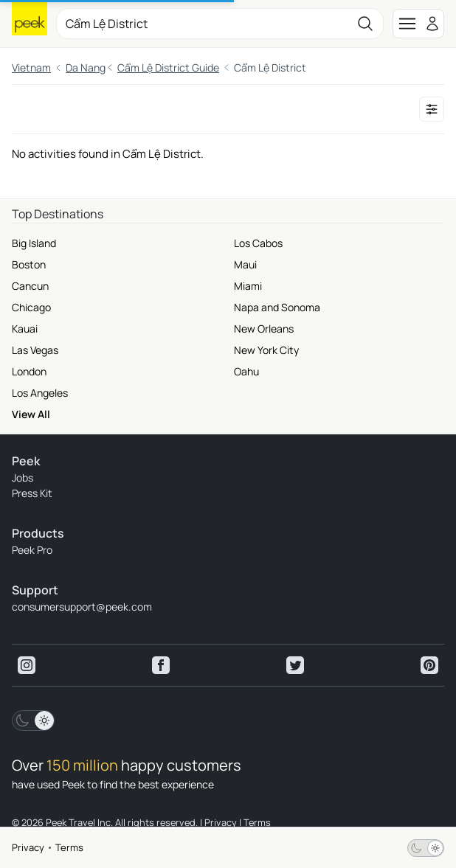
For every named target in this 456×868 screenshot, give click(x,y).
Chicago (31, 307)
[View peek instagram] (27, 665)
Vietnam (31, 67)
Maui (245, 264)
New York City (266, 350)
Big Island (34, 243)
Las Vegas (35, 350)
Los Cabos (258, 243)
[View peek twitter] (295, 665)
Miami (248, 286)
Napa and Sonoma (277, 307)
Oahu (246, 371)
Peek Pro (32, 550)
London (29, 371)
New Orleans (264, 329)
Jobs (23, 478)
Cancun (30, 286)
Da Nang (86, 67)
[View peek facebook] (161, 665)
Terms (69, 847)
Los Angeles (40, 393)
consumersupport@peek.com (82, 607)
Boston (29, 264)
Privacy (28, 847)
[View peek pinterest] (429, 665)
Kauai (25, 329)
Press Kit (32, 493)
